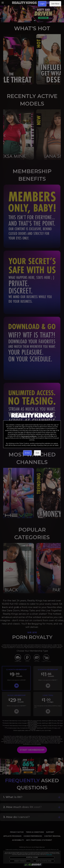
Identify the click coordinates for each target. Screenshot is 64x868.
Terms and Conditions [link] (29, 436)
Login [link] (42, 4)
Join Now (55, 4)
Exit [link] (37, 453)
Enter (27, 453)
